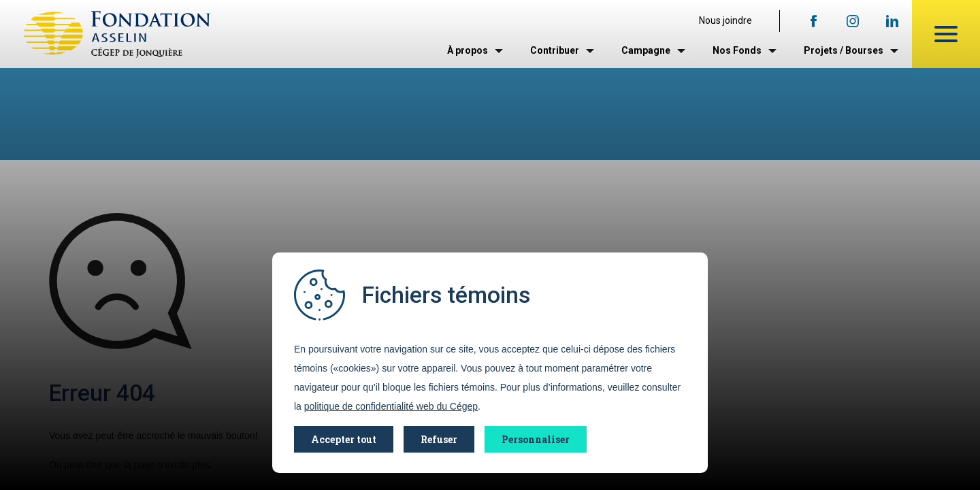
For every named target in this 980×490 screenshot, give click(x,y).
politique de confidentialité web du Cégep (391, 406)
